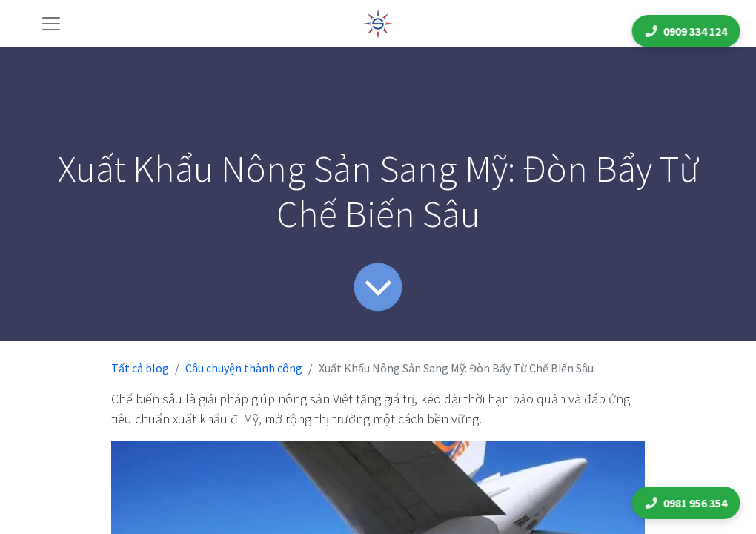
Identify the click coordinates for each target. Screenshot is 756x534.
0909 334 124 (689, 31)
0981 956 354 (689, 503)
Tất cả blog (140, 368)
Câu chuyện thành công (244, 368)
